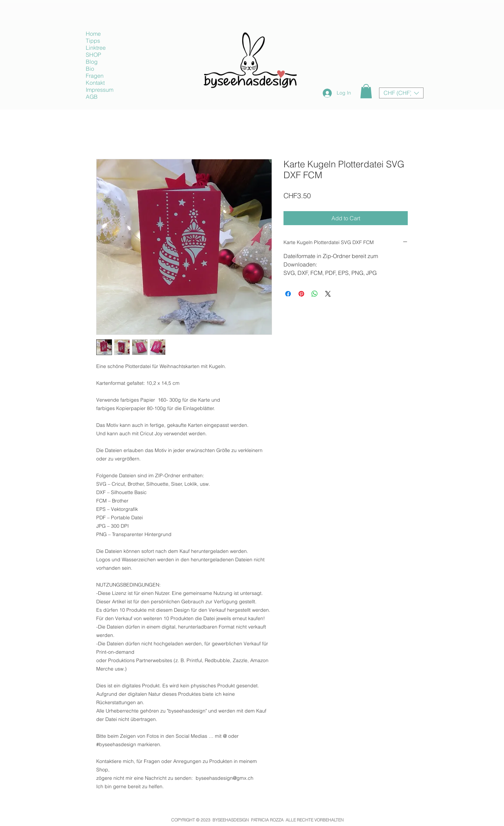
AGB (92, 97)
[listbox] (401, 93)
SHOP (93, 55)
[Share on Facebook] (288, 294)
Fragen (95, 76)
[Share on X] (328, 294)
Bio (90, 69)
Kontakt (95, 83)
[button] (366, 91)
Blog (92, 62)
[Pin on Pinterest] (301, 294)
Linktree (96, 48)
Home (93, 34)
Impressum (100, 90)
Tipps (93, 41)
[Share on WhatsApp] (315, 294)
